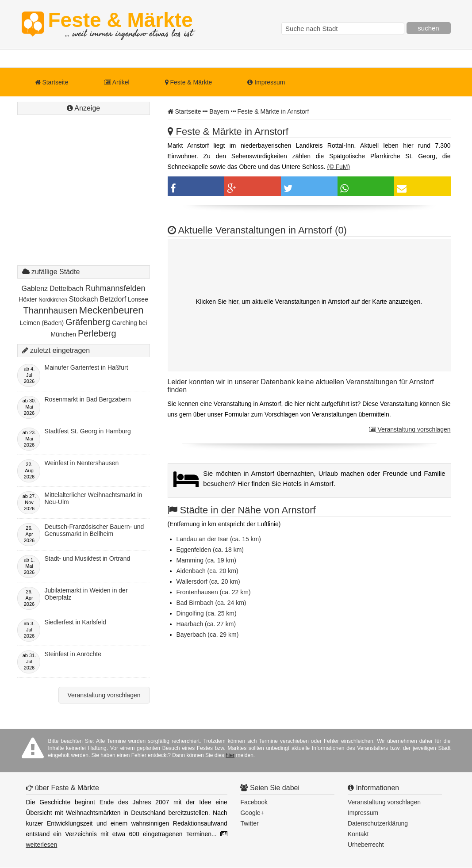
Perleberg (97, 333)
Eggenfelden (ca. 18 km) (210, 550)
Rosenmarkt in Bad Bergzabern (88, 399)
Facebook (254, 802)
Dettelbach (67, 289)
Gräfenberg (88, 322)
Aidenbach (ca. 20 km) (207, 571)
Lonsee (138, 299)
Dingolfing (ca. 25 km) (207, 613)
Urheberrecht (366, 845)
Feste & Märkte (121, 24)
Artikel (117, 82)
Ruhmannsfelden (115, 288)
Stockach (84, 299)
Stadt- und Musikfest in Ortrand (88, 558)
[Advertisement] (84, 199)
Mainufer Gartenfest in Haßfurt (86, 367)
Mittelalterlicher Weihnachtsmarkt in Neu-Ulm (94, 498)
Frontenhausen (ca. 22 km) (214, 592)
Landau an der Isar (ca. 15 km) (219, 539)
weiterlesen (42, 845)
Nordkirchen (53, 300)
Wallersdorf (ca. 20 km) (208, 581)
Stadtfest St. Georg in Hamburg (88, 431)
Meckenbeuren (111, 310)
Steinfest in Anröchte (73, 654)
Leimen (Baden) (42, 323)
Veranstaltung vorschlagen (410, 429)
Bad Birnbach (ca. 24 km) (211, 603)
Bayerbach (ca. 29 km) (208, 635)
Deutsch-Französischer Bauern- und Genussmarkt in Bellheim (94, 530)
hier (230, 755)
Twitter (249, 823)
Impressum (266, 82)
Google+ (252, 813)
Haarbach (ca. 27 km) (206, 624)
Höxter (28, 299)
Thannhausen (50, 310)
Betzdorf (113, 299)
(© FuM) (339, 167)
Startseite (52, 82)
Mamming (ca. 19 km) (206, 560)
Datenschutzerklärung (378, 823)
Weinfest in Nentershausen (82, 463)
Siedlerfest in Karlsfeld (75, 622)
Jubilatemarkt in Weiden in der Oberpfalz (86, 594)
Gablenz (35, 289)
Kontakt (358, 834)
